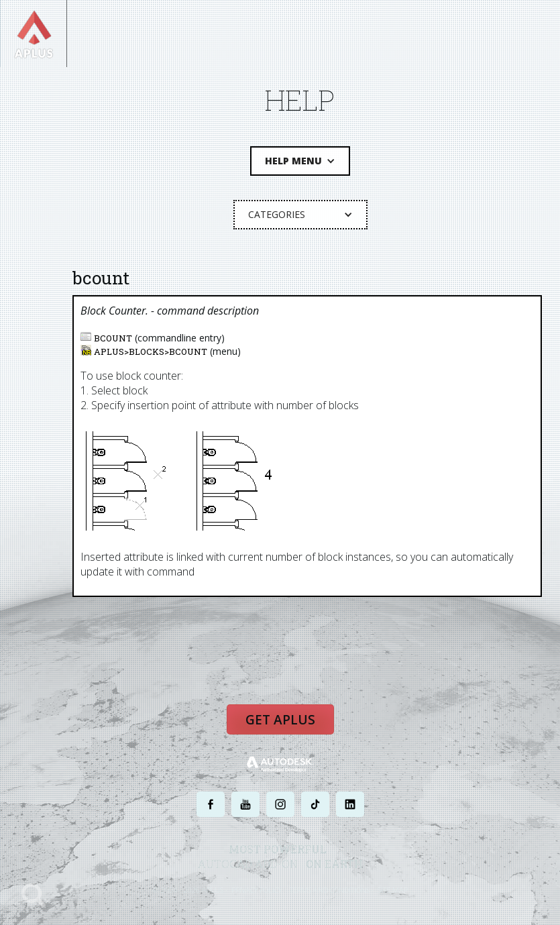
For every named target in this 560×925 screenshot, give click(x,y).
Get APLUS (280, 720)
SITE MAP (393, 890)
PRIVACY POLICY (257, 890)
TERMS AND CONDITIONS (330, 890)
